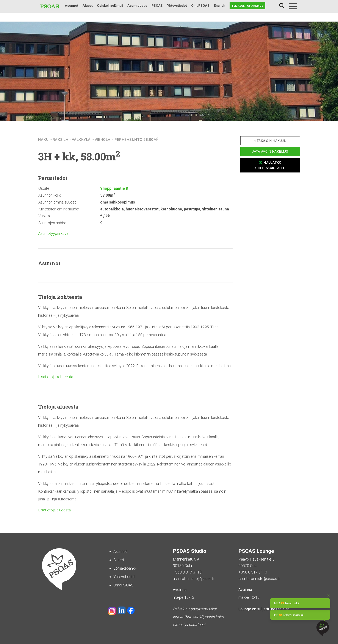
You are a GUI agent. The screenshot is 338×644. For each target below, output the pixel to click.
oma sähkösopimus (118, 202)
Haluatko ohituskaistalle (270, 165)
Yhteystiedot (177, 6)
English (220, 6)
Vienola (105, 139)
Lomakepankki (125, 568)
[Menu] (293, 6)
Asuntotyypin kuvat (54, 233)
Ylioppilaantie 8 (114, 188)
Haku (282, 6)
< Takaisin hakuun (270, 141)
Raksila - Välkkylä (72, 139)
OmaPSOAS (200, 6)
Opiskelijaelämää (110, 6)
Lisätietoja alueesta (54, 510)
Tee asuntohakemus (247, 6)
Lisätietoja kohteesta (56, 377)
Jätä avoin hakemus (270, 152)
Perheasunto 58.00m (139, 139)
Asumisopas (137, 6)
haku (43, 139)
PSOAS (157, 6)
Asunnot (72, 6)
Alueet (88, 6)
